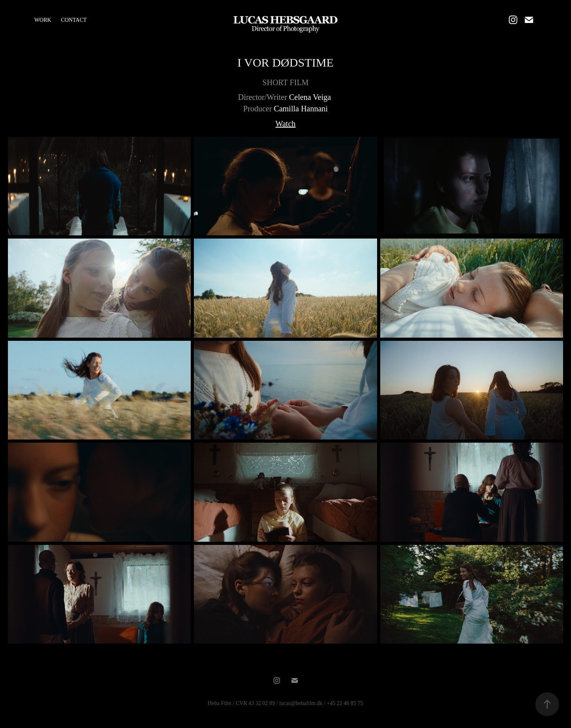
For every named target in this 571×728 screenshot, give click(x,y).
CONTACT (74, 20)
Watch (286, 124)
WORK (43, 20)
